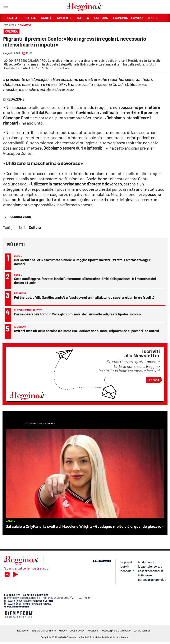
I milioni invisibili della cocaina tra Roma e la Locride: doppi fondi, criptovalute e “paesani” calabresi (86, 331)
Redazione (23, 630)
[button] (162, 27)
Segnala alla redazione (44, 630)
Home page (10, 25)
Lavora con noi (142, 630)
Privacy (63, 630)
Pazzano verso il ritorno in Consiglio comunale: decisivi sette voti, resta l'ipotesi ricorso (77, 314)
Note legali (93, 630)
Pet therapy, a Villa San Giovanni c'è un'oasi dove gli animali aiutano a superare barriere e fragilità (84, 297)
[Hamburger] (6, 7)
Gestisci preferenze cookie (116, 630)
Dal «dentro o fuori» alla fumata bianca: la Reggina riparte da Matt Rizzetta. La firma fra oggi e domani (82, 262)
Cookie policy (77, 630)
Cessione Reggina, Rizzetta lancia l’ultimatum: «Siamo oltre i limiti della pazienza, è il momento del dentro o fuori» (85, 280)
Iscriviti (154, 380)
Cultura (26, 25)
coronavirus (21, 217)
